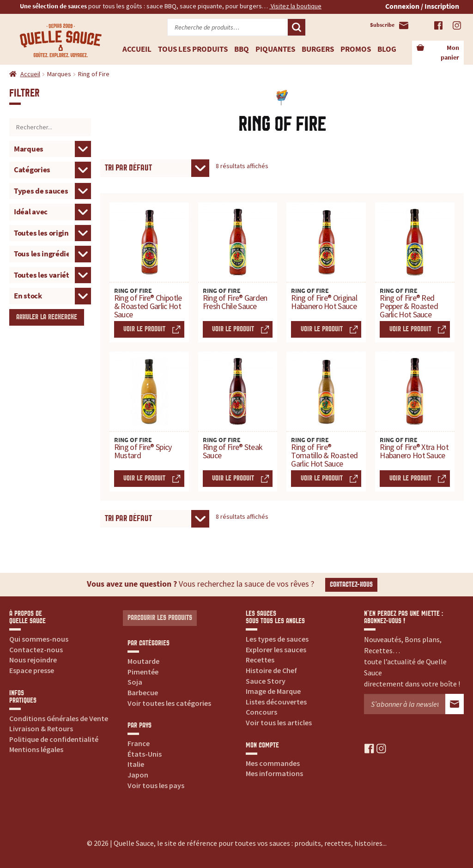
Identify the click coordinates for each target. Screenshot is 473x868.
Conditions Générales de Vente (59, 718)
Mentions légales (36, 749)
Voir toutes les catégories (169, 703)
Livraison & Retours (41, 728)
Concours (261, 712)
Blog (387, 49)
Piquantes (275, 49)
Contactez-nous (351, 585)
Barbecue (143, 692)
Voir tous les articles (279, 722)
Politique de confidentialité (54, 739)
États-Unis (145, 754)
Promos (356, 49)
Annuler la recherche (47, 317)
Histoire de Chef (271, 670)
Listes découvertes (276, 702)
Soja (135, 682)
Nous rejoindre (33, 660)
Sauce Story (266, 681)
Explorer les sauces (276, 649)
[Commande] (155, 168)
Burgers (318, 49)
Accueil (137, 49)
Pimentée (143, 672)
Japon (138, 775)
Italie (136, 764)
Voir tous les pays (156, 785)
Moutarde (143, 661)
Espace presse (32, 670)
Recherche (297, 27)
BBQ (242, 49)
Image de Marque (273, 691)
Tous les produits (193, 49)
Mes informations (274, 773)
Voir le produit (144, 329)
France (139, 743)
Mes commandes (273, 763)
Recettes (260, 660)
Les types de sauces (277, 639)
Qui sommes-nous (39, 639)
